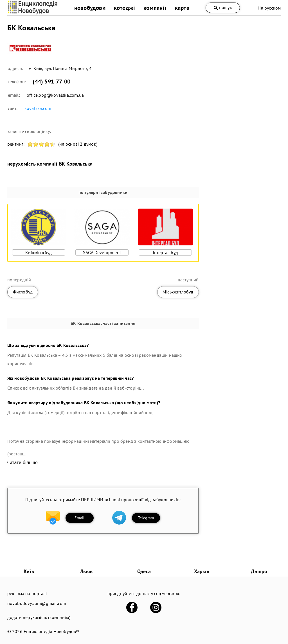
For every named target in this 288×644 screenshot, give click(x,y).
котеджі (124, 8)
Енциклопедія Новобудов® (51, 631)
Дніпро (259, 571)
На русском (269, 8)
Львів (86, 571)
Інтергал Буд (165, 252)
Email (79, 518)
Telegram (146, 518)
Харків (202, 571)
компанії (155, 8)
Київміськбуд (39, 252)
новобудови (90, 8)
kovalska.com (38, 108)
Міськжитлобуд (178, 292)
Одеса (144, 571)
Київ (29, 571)
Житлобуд (23, 292)
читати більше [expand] (22, 463)
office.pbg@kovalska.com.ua (55, 95)
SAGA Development (102, 252)
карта (182, 8)
